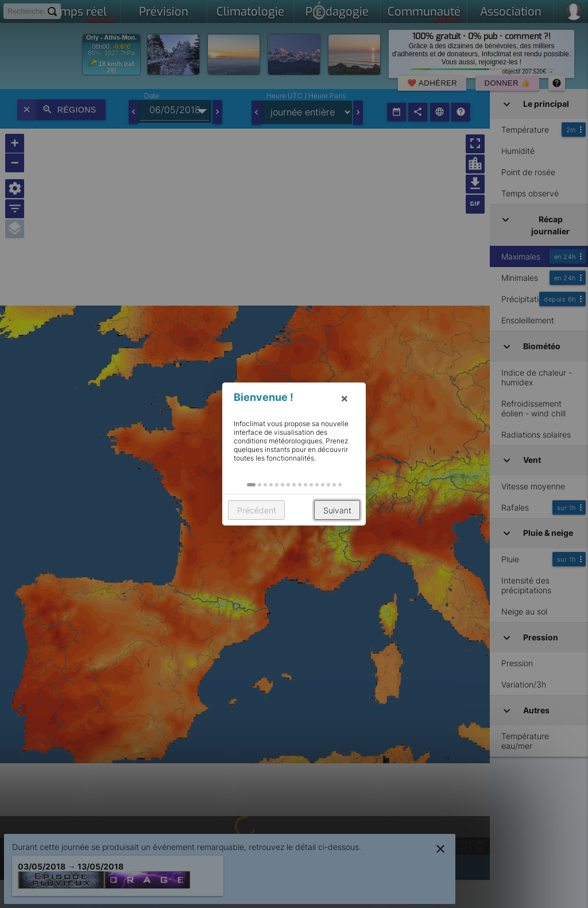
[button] (251, 485)
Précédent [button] (257, 510)
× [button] (345, 398)
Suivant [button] (337, 510)
